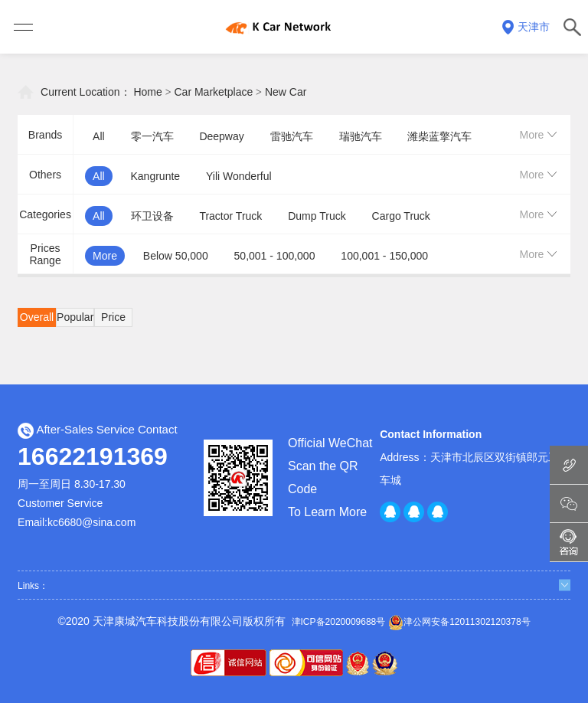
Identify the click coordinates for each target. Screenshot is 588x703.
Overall (37, 317)
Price (113, 317)
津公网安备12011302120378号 (459, 623)
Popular (75, 317)
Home (147, 92)
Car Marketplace (214, 92)
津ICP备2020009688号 (339, 622)
